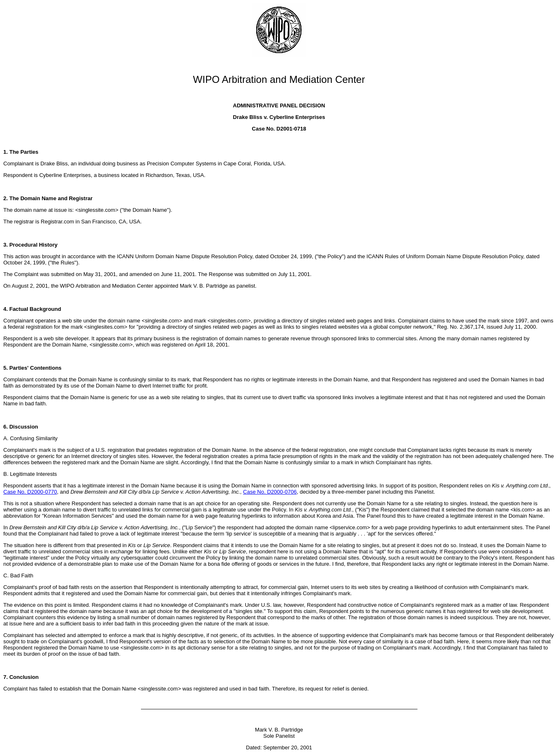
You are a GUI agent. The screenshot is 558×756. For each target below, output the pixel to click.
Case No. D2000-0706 (270, 492)
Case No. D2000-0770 (30, 492)
